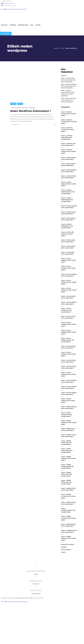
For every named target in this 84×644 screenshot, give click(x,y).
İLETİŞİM (38, 25)
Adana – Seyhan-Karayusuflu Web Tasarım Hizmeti (66, 310)
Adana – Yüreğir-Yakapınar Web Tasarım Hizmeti (68, 518)
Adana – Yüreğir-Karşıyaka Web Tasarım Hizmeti (68, 459)
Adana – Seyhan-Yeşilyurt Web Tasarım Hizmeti (69, 387)
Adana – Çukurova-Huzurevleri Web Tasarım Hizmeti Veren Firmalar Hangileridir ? (68, 93)
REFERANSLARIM (23, 25)
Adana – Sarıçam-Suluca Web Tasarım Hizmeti (69, 219)
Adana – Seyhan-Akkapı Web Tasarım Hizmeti (68, 241)
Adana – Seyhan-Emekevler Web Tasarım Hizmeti (68, 260)
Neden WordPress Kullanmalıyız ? (31, 111)
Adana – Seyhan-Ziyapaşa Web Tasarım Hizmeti (69, 394)
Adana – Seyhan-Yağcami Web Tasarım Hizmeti (68, 367)
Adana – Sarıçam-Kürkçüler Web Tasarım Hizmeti (68, 184)
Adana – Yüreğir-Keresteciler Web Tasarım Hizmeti (67, 474)
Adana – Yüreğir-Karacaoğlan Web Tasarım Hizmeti (67, 451)
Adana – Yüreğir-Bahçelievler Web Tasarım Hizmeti (67, 415)
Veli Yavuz (24, 108)
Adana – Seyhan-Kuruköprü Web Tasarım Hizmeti (69, 332)
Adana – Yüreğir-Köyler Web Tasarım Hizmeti (68, 489)
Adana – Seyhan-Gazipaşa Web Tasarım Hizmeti (69, 275)
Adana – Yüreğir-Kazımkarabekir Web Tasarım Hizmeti (67, 466)
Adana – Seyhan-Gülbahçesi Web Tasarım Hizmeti (69, 282)
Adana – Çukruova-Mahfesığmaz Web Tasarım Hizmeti (67, 138)
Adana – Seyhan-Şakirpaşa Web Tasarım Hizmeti (68, 354)
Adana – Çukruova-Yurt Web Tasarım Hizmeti (68, 145)
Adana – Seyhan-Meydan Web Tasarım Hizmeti (68, 347)
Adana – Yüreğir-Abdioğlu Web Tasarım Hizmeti (68, 401)
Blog (63, 48)
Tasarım (13, 104)
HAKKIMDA (13, 25)
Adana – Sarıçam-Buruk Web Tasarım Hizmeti (68, 165)
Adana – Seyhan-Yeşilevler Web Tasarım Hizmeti (68, 374)
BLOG (32, 25)
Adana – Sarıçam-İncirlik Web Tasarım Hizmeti (69, 171)
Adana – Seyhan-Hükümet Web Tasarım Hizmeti (69, 303)
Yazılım (20, 104)
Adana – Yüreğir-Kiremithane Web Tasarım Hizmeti (66, 482)
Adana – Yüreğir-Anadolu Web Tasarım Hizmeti (69, 408)
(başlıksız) (64, 76)
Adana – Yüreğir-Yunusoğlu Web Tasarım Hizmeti (68, 538)
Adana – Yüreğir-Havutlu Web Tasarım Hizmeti (69, 436)
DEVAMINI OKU (15, 125)
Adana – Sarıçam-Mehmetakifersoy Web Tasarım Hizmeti (68, 192)
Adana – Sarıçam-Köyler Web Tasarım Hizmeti (68, 177)
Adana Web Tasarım (67, 545)
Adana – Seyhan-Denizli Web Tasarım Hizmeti (68, 247)
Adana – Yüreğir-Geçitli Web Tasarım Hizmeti (68, 430)
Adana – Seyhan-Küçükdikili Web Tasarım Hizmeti (69, 324)
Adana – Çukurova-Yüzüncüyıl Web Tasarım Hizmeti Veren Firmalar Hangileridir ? (69, 86)
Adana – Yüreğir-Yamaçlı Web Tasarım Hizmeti (68, 525)
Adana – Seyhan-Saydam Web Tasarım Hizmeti (68, 361)
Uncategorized (66, 550)
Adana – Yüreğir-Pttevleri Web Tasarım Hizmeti (68, 496)
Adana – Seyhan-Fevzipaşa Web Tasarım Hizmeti (68, 268)
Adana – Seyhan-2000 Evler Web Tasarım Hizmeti (67, 234)
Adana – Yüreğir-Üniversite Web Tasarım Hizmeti (68, 510)
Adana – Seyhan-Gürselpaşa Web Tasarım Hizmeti (69, 290)
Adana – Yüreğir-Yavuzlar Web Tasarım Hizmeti (69, 531)
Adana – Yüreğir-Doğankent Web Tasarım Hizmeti (69, 423)
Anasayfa (57, 48)
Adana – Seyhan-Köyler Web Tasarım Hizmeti (68, 317)
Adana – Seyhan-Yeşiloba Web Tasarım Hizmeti (69, 381)
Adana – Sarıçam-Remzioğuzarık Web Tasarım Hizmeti (67, 200)
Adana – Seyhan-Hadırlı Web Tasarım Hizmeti (68, 297)
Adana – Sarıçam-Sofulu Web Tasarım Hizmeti (69, 213)
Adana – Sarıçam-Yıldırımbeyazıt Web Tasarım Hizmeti (67, 226)
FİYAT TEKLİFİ (6, 34)
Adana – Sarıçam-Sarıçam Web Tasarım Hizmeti (69, 207)
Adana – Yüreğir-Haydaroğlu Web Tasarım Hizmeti (66, 443)
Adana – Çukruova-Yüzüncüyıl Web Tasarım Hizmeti (68, 152)
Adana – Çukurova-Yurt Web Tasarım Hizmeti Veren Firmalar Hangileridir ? (68, 100)
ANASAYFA (4, 25)
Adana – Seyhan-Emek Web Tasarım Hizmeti (68, 253)
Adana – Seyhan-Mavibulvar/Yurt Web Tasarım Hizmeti (68, 340)
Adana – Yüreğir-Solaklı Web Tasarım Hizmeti (68, 503)
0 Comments (32, 108)
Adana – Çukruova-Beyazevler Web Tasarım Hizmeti (69, 114)
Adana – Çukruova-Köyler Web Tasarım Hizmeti (67, 130)
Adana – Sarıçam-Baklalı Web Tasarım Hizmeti (69, 159)
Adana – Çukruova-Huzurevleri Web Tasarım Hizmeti (69, 122)
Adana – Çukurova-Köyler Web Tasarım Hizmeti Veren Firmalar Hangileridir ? (68, 80)
